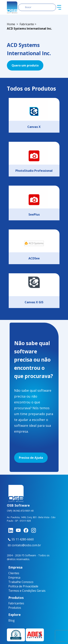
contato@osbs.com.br (24, 545)
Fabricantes (11, 603)
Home (11, 24)
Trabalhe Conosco (21, 582)
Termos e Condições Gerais (27, 591)
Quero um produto (25, 65)
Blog (10, 620)
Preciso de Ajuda (31, 458)
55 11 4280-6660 (20, 539)
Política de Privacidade (23, 586)
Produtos (11, 608)
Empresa (14, 577)
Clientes (14, 573)
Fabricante (27, 24)
